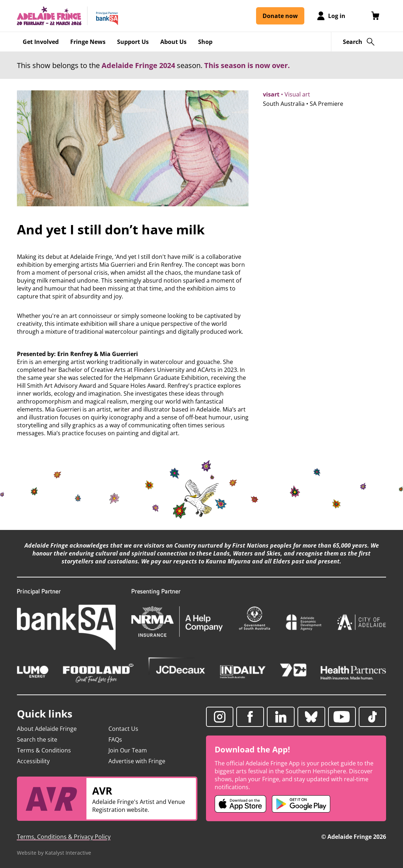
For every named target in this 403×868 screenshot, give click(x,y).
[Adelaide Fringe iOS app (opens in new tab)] (241, 804)
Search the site (37, 739)
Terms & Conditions (44, 750)
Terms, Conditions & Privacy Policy (64, 837)
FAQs (115, 739)
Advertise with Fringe (137, 761)
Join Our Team (128, 750)
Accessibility (33, 761)
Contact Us (123, 729)
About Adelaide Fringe (47, 729)
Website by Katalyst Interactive (54, 853)
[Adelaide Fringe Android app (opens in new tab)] (301, 804)
